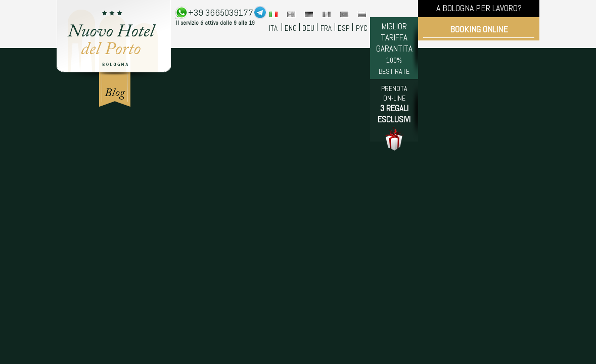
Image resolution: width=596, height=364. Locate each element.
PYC (362, 28)
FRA (326, 28)
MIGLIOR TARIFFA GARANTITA (394, 48)
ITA (273, 28)
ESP (344, 28)
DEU (308, 28)
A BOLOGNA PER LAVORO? (479, 8)
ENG (291, 28)
